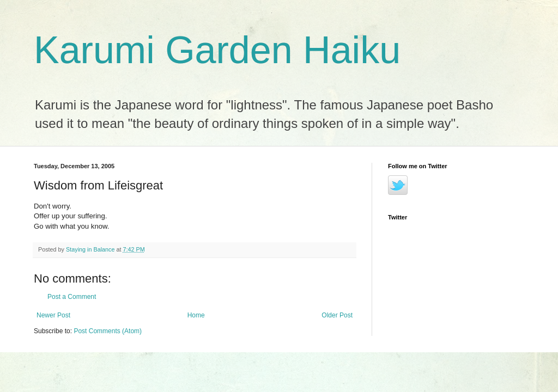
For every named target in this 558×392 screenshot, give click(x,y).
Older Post (337, 315)
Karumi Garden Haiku (217, 50)
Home (196, 315)
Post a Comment (72, 297)
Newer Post (53, 315)
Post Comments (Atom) (108, 331)
